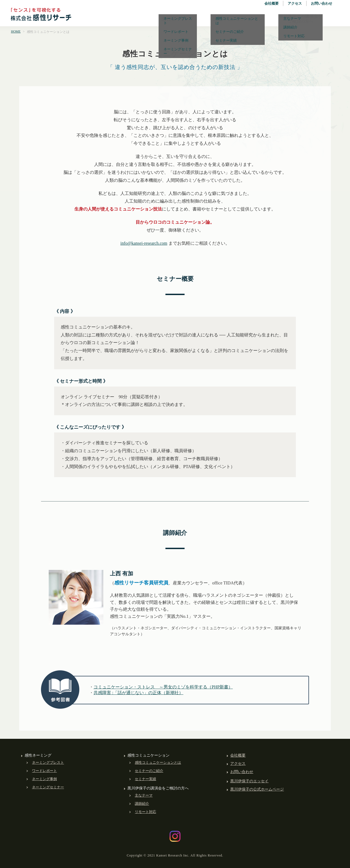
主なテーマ (144, 795)
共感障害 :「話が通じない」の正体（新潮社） (138, 693)
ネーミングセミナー (48, 787)
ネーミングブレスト (48, 762)
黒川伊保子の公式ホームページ (257, 789)
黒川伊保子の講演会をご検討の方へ (301, 19)
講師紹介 (142, 804)
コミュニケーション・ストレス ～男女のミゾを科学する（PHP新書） (163, 687)
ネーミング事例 (44, 779)
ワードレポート (44, 771)
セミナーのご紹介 (149, 771)
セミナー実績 (145, 779)
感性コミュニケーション (238, 19)
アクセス (295, 3)
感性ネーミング (178, 19)
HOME (16, 31)
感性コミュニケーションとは (158, 762)
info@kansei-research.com (144, 243)
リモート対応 (145, 812)
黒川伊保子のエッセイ (249, 781)
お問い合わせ (322, 3)
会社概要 (272, 3)
